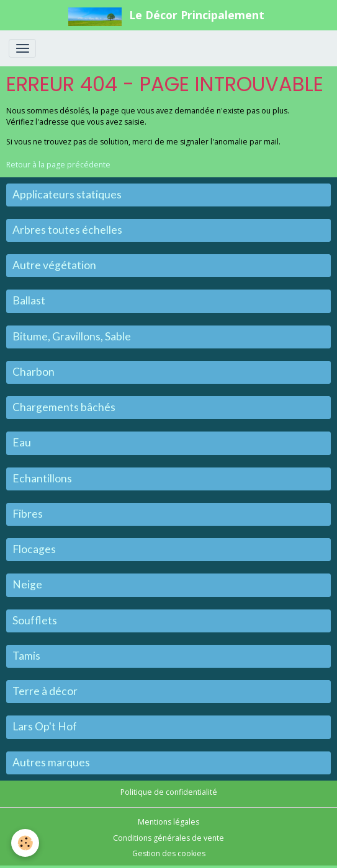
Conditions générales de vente (168, 838)
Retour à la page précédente (58, 165)
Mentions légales (168, 822)
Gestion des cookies (169, 853)
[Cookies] (25, 843)
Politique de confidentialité (169, 792)
